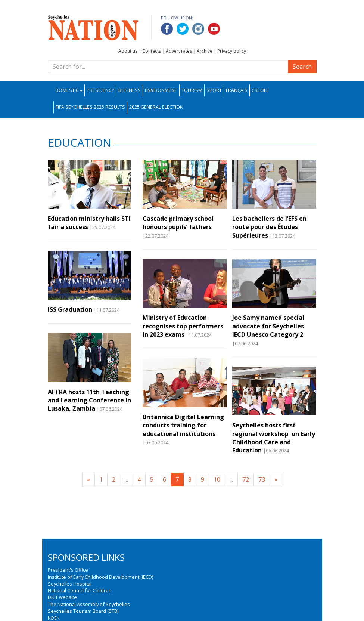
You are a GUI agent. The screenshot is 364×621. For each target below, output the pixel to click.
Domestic (69, 90)
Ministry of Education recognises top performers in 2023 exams (183, 326)
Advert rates (179, 51)
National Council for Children (80, 590)
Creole (260, 90)
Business (130, 90)
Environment (161, 90)
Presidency (100, 90)
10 (217, 479)
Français (237, 90)
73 (262, 479)
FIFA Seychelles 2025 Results (90, 107)
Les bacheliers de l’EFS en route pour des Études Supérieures (269, 227)
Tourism (192, 90)
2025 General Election (156, 107)
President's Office (68, 570)
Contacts (152, 51)
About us (128, 51)
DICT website (62, 597)
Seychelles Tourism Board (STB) (83, 611)
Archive (205, 51)
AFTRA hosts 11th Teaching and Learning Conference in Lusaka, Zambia (89, 400)
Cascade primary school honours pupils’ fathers (178, 223)
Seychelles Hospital (70, 584)
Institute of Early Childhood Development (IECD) (100, 577)
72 (246, 479)
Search (302, 67)
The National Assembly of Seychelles (89, 604)
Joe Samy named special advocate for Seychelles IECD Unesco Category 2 (268, 326)
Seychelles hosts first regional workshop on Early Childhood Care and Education (274, 438)
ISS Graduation (70, 309)
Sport (214, 90)
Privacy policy (232, 51)
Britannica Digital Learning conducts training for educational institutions (183, 425)
